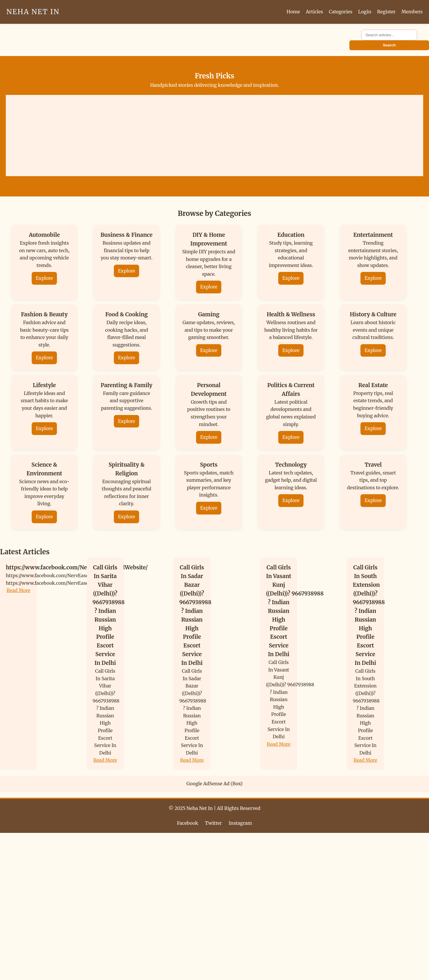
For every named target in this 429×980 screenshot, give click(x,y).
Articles (314, 12)
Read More (19, 590)
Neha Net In (33, 12)
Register (386, 12)
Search (389, 45)
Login (365, 12)
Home (293, 12)
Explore (44, 278)
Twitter (213, 823)
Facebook (187, 823)
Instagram (240, 823)
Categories (341, 12)
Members (412, 12)
